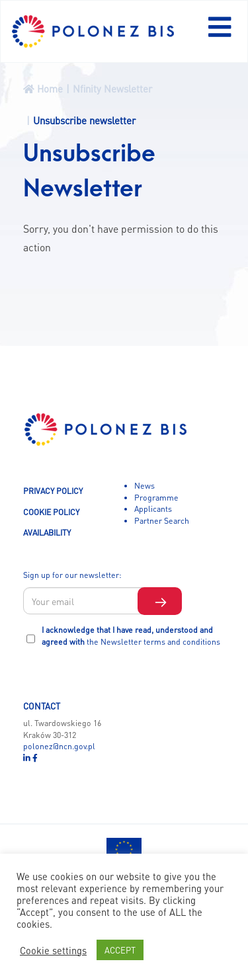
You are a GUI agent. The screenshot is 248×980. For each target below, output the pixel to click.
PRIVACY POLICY (53, 491)
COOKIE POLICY (51, 512)
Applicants (153, 509)
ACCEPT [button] (120, 950)
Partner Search (162, 520)
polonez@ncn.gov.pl (59, 746)
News (145, 485)
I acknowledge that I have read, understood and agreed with (131, 635)
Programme (156, 497)
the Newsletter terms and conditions (153, 641)
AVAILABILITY (47, 532)
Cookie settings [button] (53, 950)
